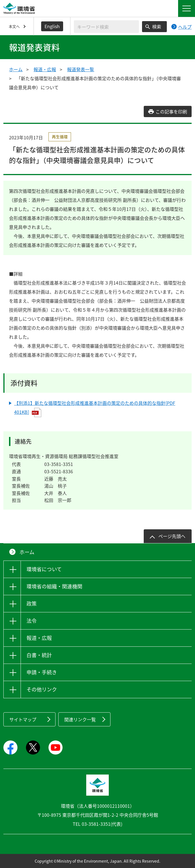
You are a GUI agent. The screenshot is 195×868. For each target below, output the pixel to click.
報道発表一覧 (81, 69)
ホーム (16, 69)
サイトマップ (23, 719)
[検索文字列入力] (106, 27)
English (52, 26)
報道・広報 (45, 69)
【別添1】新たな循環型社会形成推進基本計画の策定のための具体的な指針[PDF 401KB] (95, 409)
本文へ (14, 26)
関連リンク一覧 (80, 719)
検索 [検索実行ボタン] (157, 26)
